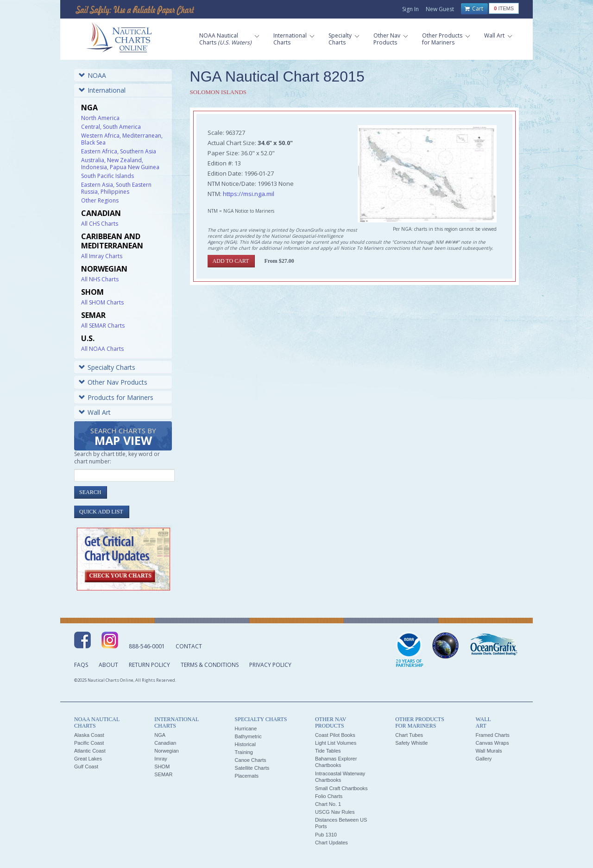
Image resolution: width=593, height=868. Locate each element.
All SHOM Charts (102, 302)
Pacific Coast (89, 743)
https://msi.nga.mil (249, 194)
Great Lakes (88, 759)
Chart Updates (331, 843)
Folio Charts (329, 796)
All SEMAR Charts (103, 326)
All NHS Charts (100, 279)
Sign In (410, 9)
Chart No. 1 (328, 804)
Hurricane (246, 729)
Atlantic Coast (90, 751)
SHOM (162, 767)
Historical (245, 744)
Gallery (483, 759)
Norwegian (167, 751)
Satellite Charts (252, 768)
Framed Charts (492, 735)
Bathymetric (248, 736)
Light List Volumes (336, 743)
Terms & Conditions (210, 665)
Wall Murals (489, 751)
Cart (474, 9)
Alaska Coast (89, 735)
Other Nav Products (113, 382)
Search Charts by (123, 437)
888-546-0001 (147, 646)
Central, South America (111, 127)
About (108, 665)
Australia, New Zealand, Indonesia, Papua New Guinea (120, 164)
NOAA (92, 75)
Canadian (165, 743)
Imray (161, 759)
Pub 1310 (326, 835)
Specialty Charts (107, 367)
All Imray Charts (102, 256)
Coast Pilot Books (335, 735)
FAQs (81, 665)
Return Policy (149, 665)
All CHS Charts (100, 224)
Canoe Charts (251, 760)
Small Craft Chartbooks (341, 788)
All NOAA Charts (102, 349)
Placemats (247, 776)
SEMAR (163, 774)
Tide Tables (328, 751)
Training (244, 752)
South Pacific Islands (107, 176)
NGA (160, 735)
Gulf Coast (86, 767)
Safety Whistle (411, 743)
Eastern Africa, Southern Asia (119, 151)
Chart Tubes (409, 735)
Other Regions (100, 200)
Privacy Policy (270, 665)
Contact (189, 646)
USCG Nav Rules (335, 812)
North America (100, 118)
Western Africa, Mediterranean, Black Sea (122, 139)
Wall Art (95, 412)
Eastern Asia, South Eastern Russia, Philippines (116, 188)
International (102, 90)
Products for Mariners (116, 397)
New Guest (440, 9)
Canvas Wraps (492, 743)
